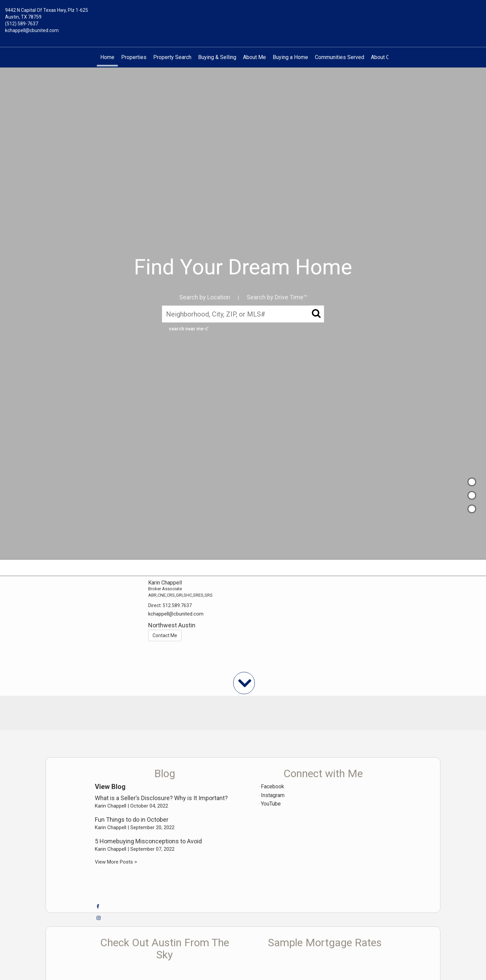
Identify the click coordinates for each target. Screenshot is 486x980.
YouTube (271, 804)
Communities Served (340, 57)
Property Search (172, 57)
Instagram (273, 795)
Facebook (273, 786)
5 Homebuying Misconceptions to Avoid (148, 841)
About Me (254, 57)
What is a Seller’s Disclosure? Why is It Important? (161, 798)
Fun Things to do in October (132, 820)
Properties (134, 57)
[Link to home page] (243, 15)
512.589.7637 (177, 605)
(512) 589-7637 (22, 24)
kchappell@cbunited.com (32, 30)
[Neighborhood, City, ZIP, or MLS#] (243, 314)
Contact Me (165, 635)
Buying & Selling (217, 57)
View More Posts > (116, 862)
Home (107, 57)
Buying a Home (290, 57)
